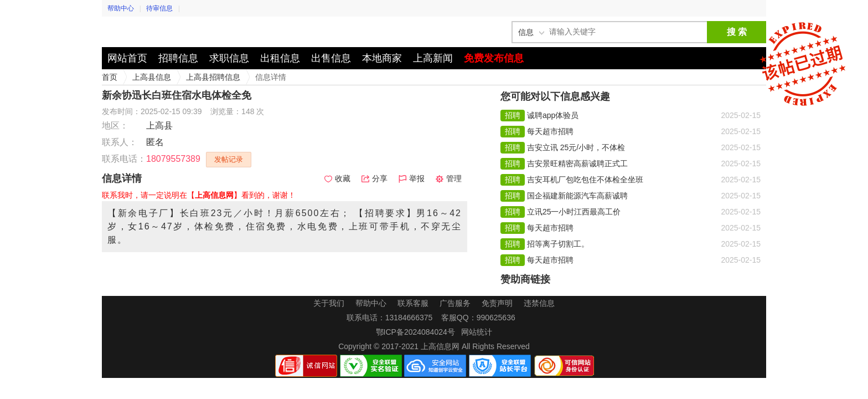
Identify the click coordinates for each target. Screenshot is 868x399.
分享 (374, 178)
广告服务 (455, 303)
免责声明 (497, 303)
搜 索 (737, 32)
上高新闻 (433, 58)
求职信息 (229, 58)
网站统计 (477, 332)
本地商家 (382, 58)
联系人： (120, 142)
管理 (449, 178)
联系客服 (413, 303)
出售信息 (331, 58)
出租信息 (280, 58)
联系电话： (124, 159)
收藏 (337, 178)
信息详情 (271, 77)
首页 (110, 77)
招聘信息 (178, 58)
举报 (412, 178)
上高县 (159, 126)
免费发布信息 (494, 58)
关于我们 (329, 303)
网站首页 (127, 58)
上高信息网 (168, 32)
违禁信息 (539, 303)
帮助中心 (121, 8)
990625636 (496, 318)
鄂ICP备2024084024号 (415, 332)
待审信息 (159, 8)
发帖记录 (229, 159)
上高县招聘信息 (213, 77)
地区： (115, 126)
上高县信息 (152, 77)
